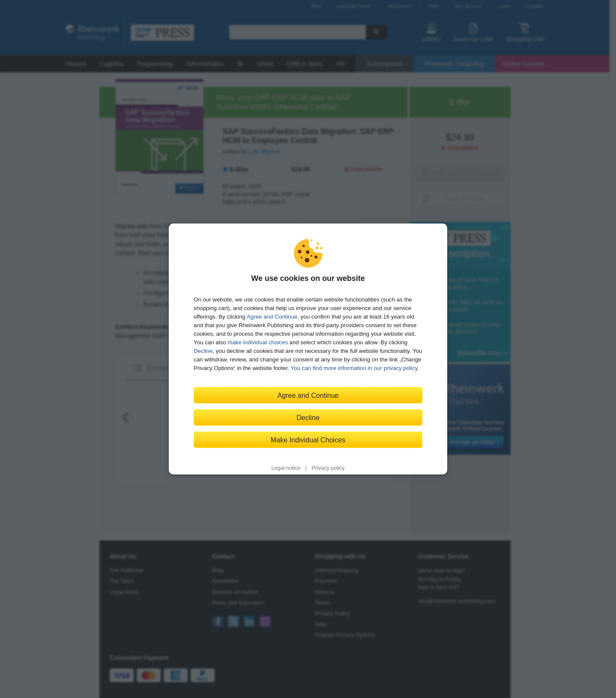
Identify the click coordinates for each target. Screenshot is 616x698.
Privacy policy (328, 468)
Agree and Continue (272, 317)
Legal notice (286, 468)
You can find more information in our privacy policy (354, 368)
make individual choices (257, 342)
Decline (203, 351)
